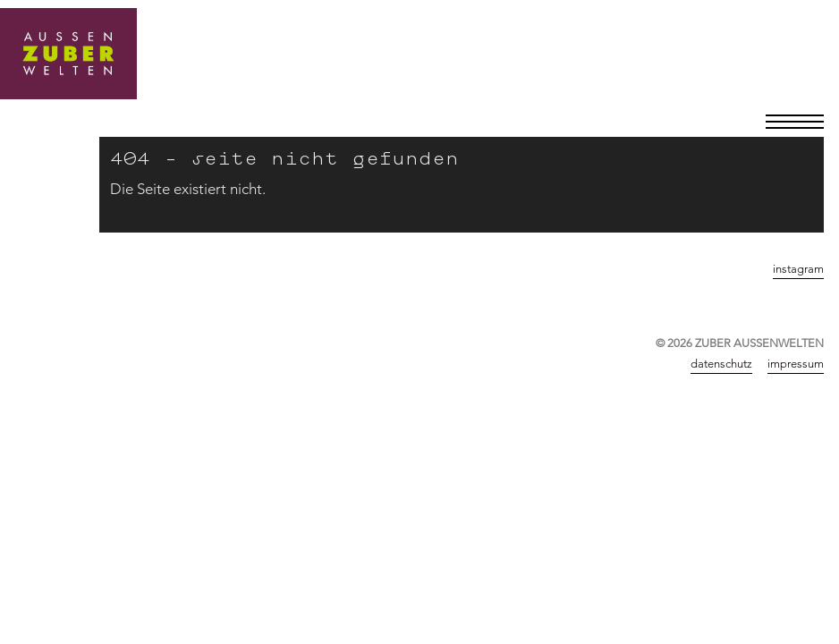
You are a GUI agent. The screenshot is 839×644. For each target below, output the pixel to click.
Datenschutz (721, 363)
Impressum (796, 363)
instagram (798, 268)
